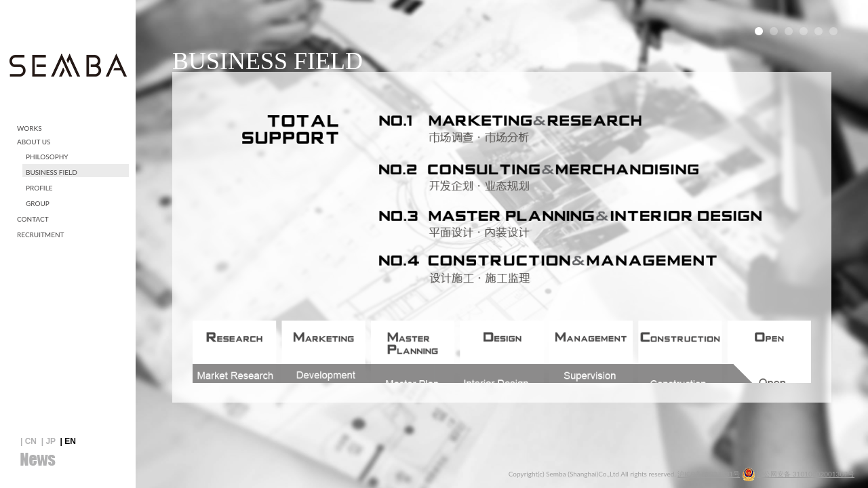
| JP (48, 441)
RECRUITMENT (40, 235)
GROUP (38, 203)
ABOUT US (34, 142)
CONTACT (33, 219)
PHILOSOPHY (47, 157)
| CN (28, 441)
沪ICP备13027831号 (709, 474)
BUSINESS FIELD (52, 172)
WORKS (29, 128)
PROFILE (39, 188)
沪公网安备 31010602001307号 (806, 474)
